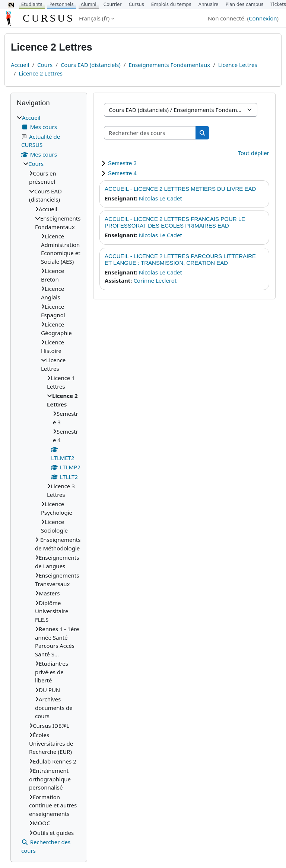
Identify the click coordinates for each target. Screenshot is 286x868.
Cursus (136, 4)
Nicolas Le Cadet (161, 198)
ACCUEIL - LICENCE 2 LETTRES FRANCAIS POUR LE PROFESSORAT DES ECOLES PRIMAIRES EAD (175, 222)
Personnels (62, 4)
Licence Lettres (238, 65)
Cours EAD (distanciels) (91, 65)
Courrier (113, 4)
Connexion (263, 18)
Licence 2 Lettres (41, 73)
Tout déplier (254, 153)
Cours (45, 65)
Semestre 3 (122, 163)
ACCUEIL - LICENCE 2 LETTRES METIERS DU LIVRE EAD (180, 189)
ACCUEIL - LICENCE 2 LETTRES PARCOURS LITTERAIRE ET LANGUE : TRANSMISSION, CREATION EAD (180, 259)
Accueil (20, 65)
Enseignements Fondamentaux (169, 65)
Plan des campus (245, 4)
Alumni (89, 4)
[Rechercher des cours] (150, 133)
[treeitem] (49, 484)
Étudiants (32, 4)
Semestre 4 (122, 173)
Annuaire (209, 4)
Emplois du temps (171, 4)
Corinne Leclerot (155, 280)
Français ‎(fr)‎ (94, 18)
